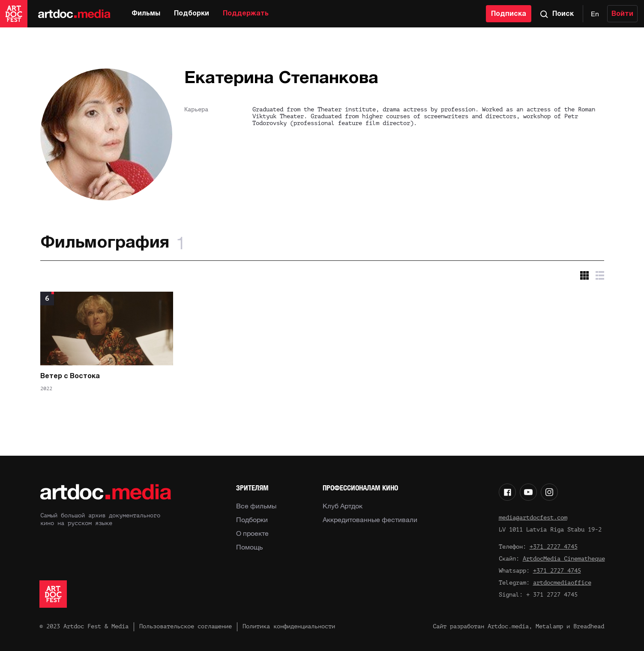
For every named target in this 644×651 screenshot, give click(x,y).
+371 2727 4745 (554, 547)
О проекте (252, 533)
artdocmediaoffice (562, 583)
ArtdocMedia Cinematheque (564, 559)
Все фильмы (256, 506)
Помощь (249, 547)
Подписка (509, 14)
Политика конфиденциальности (289, 626)
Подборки (192, 14)
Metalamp (549, 626)
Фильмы (146, 14)
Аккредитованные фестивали (370, 520)
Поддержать (246, 14)
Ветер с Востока (70, 376)
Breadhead (589, 626)
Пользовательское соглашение (186, 626)
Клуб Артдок (343, 506)
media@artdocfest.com (533, 518)
